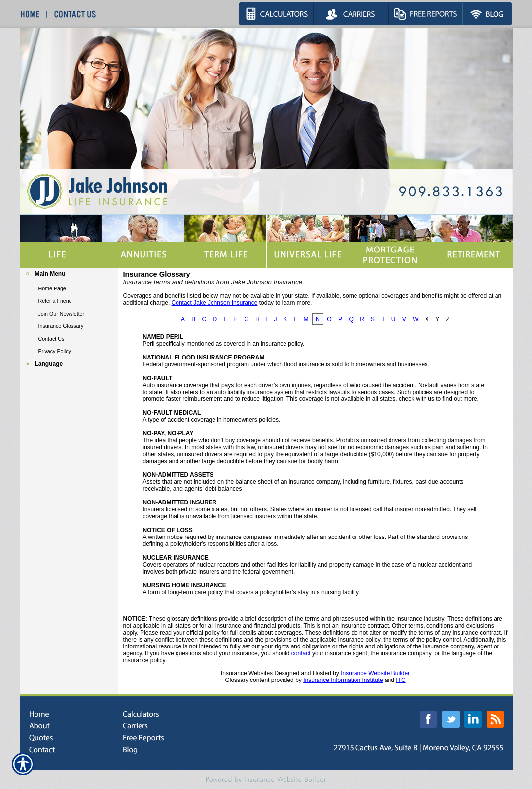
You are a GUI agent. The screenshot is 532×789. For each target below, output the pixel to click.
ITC (401, 680)
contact (301, 653)
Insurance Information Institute (343, 680)
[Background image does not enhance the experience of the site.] (69, 275)
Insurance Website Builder (375, 673)
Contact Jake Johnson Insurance (215, 303)
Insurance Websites (247, 673)
